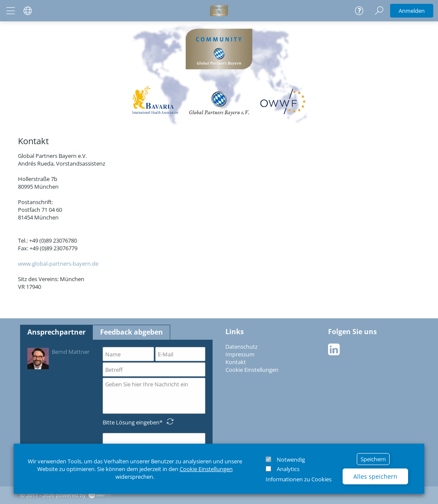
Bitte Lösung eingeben (131, 422)
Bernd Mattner (58, 358)
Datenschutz (241, 347)
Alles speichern (375, 476)
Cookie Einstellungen (206, 469)
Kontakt (236, 362)
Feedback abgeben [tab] (132, 332)
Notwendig (291, 460)
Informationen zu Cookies (299, 479)
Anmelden (412, 11)
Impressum (240, 354)
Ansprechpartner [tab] (56, 332)
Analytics (288, 469)
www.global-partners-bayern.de (58, 264)
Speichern (373, 459)
